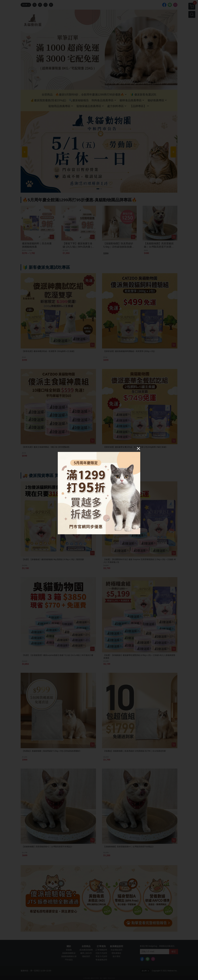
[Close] (138, 449)
